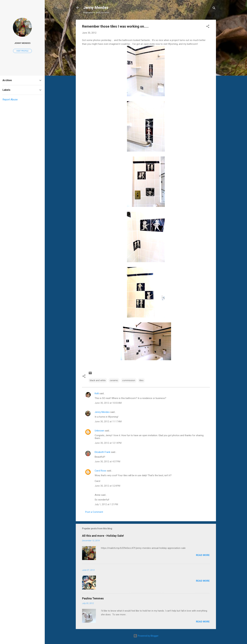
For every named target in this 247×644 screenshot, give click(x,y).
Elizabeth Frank (102, 452)
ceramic (114, 380)
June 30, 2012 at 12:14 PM (108, 443)
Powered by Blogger (146, 636)
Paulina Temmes (93, 598)
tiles (141, 380)
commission (129, 380)
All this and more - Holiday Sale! (103, 536)
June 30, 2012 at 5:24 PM (107, 486)
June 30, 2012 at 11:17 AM (108, 422)
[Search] (214, 9)
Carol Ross (100, 471)
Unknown (99, 431)
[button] (208, 27)
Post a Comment (94, 512)
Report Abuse (10, 100)
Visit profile (22, 51)
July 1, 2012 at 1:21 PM (106, 504)
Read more (203, 555)
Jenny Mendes (96, 8)
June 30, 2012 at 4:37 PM (107, 462)
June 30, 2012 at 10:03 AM (108, 403)
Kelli (97, 393)
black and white (98, 380)
